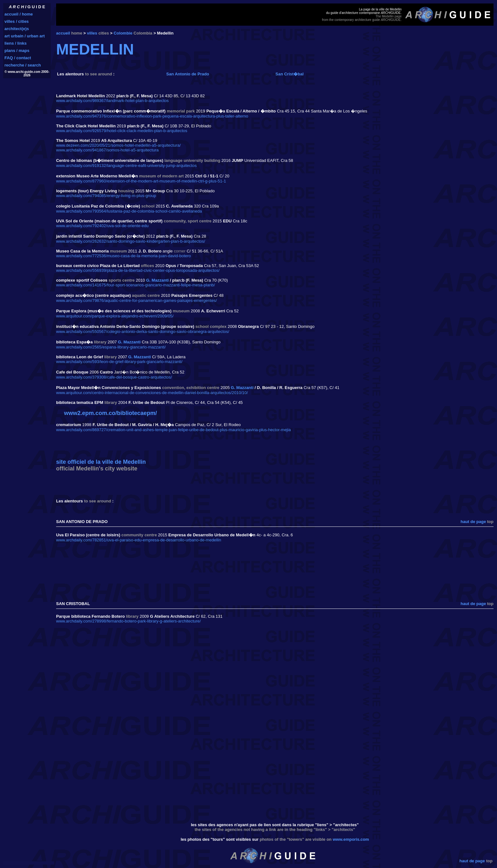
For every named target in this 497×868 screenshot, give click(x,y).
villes (92, 33)
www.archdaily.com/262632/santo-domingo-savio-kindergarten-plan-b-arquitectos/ (131, 241)
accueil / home (19, 14)
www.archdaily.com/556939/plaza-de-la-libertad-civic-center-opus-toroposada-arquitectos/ (138, 270)
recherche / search (23, 65)
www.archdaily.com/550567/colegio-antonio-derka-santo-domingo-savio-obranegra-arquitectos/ (143, 332)
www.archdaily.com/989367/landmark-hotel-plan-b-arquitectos (112, 101)
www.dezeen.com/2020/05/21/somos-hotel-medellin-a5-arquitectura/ (118, 145)
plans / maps (17, 51)
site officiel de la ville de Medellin (101, 462)
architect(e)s (17, 29)
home (77, 33)
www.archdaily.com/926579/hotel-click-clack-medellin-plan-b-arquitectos (122, 131)
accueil (63, 33)
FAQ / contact (18, 58)
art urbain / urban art (25, 36)
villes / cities (17, 21)
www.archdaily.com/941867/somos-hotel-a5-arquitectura (107, 150)
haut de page (473, 522)
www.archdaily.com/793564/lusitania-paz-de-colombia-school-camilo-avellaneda (129, 211)
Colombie (123, 33)
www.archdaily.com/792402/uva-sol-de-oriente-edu (102, 226)
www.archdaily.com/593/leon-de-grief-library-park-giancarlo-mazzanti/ (119, 362)
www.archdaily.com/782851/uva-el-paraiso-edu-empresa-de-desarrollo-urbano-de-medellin (139, 540)
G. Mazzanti (158, 280)
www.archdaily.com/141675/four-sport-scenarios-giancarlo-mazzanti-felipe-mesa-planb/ (136, 285)
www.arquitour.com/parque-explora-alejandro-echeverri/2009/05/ (115, 316)
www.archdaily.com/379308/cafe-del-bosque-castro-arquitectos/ (114, 377)
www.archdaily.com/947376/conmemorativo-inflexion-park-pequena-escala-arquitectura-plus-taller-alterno (152, 116)
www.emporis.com (351, 839)
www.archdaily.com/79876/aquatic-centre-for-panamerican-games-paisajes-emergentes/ (136, 300)
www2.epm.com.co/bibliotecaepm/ (110, 413)
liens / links (16, 43)
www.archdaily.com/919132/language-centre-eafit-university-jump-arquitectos (126, 166)
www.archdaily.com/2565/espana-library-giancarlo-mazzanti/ (111, 347)
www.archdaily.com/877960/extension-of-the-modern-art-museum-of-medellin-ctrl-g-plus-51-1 (141, 181)
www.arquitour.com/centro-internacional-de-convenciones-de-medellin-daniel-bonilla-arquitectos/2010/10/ (152, 393)
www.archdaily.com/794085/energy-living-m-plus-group (106, 196)
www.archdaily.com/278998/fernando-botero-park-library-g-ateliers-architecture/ (128, 621)
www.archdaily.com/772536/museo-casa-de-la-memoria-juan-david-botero (123, 256)
